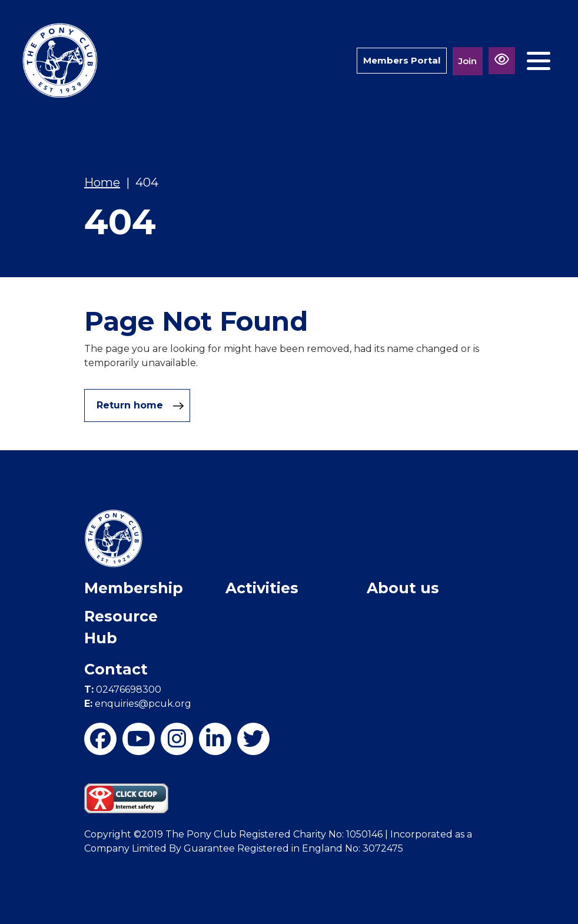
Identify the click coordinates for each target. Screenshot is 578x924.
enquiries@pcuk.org (138, 704)
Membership (134, 588)
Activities (262, 588)
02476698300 (123, 689)
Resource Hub (121, 627)
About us (403, 588)
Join (468, 61)
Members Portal (402, 60)
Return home (140, 406)
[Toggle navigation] (539, 61)
